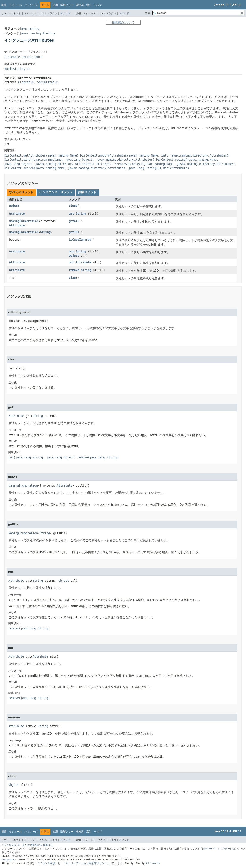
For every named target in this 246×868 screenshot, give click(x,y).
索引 (89, 5)
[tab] (21, 193)
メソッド (65, 13)
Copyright (8, 860)
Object (14, 206)
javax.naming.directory (38, 34)
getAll (74, 221)
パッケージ (31, 5)
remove (74, 270)
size (72, 278)
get (71, 214)
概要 (4, 5)
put (71, 251)
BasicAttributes (17, 69)
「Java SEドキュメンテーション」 (220, 849)
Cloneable (12, 57)
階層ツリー (67, 5)
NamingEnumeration (24, 221)
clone (73, 206)
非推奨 (80, 5)
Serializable (32, 57)
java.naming (30, 29)
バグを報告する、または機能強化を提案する (27, 845)
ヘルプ (98, 5)
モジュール (16, 5)
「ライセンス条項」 (46, 863)
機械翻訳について (123, 22)
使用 (55, 5)
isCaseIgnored (80, 240)
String (81, 214)
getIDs (74, 232)
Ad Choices (152, 863)
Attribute (17, 214)
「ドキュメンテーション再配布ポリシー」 (85, 863)
